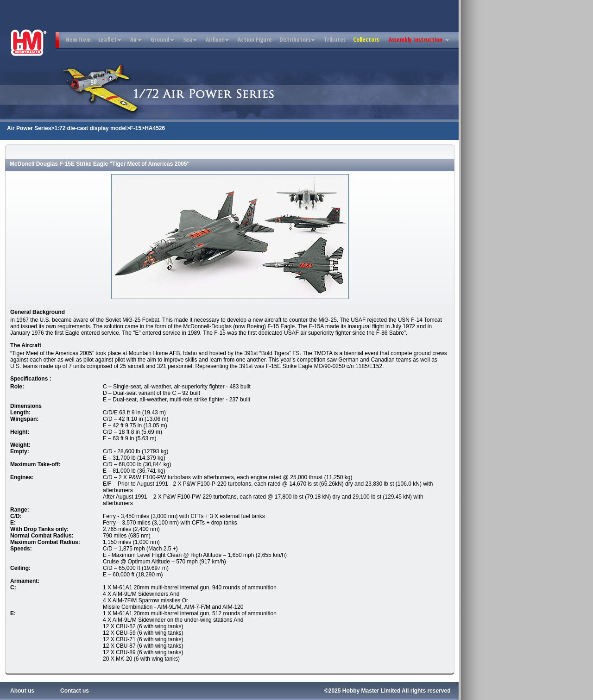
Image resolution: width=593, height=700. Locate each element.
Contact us (75, 691)
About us (22, 691)
